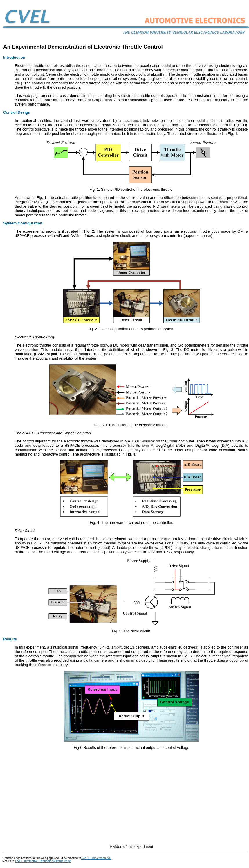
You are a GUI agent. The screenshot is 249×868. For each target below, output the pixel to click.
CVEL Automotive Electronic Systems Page (43, 861)
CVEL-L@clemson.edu (96, 858)
